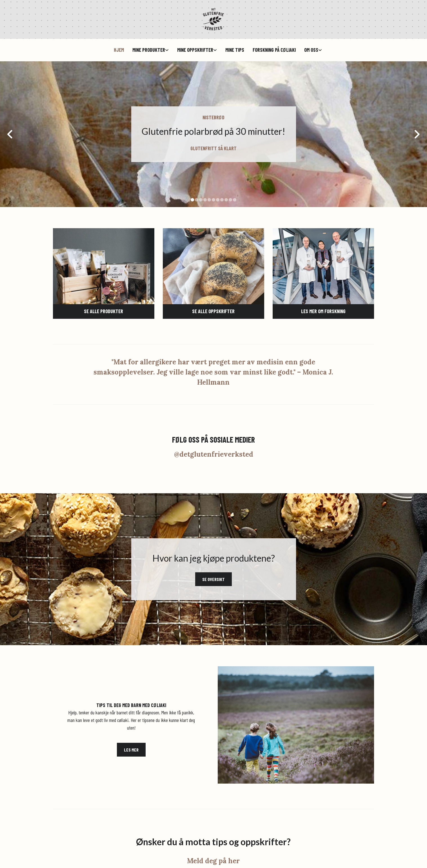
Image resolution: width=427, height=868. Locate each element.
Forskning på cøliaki (274, 50)
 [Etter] (416, 134)
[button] (104, 311)
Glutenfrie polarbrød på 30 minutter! (213, 131)
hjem (119, 50)
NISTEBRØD (213, 117)
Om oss (311, 50)
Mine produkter (149, 50)
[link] (146, 50)
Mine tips (235, 50)
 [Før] (11, 134)
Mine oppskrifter (195, 50)
